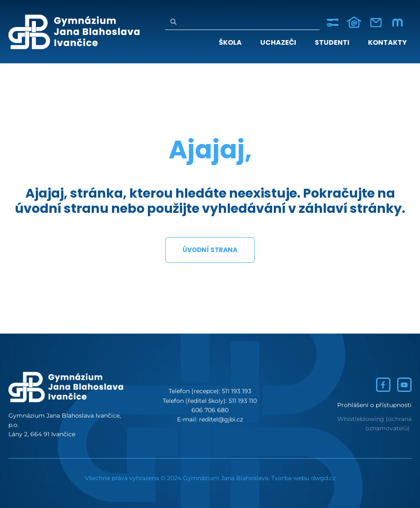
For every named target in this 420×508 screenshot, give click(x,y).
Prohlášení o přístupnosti (374, 405)
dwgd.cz (323, 478)
